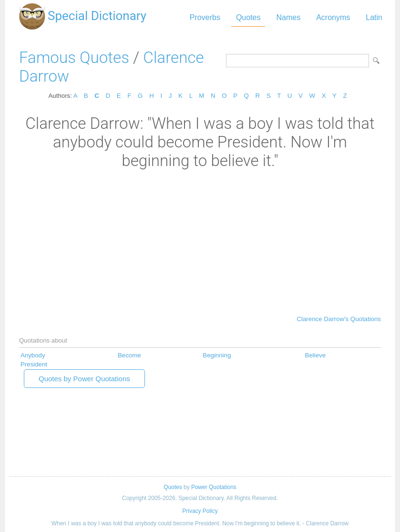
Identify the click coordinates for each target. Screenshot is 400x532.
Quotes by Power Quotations (84, 379)
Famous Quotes (74, 57)
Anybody (33, 355)
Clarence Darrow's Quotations (339, 319)
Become (129, 355)
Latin (374, 17)
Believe (316, 355)
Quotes (248, 17)
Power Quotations (214, 487)
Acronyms (333, 17)
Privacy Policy (200, 511)
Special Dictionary (97, 16)
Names (288, 17)
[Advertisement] (200, 241)
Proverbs (205, 17)
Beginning (217, 355)
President (34, 364)
